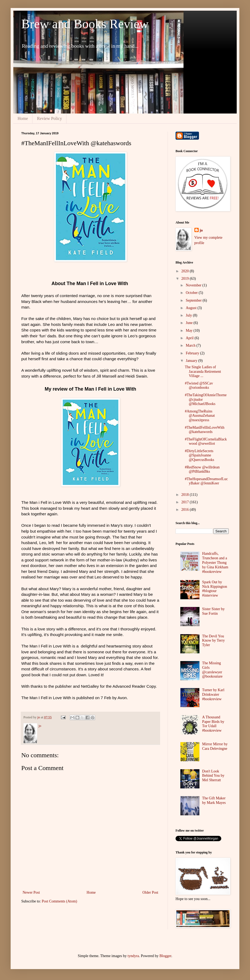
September (194, 300)
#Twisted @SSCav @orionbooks (199, 386)
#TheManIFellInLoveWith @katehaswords (205, 430)
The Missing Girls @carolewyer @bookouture (212, 670)
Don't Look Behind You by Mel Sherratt (213, 776)
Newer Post (31, 892)
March (191, 345)
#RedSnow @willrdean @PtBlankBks (202, 469)
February (193, 353)
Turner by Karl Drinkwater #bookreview (213, 694)
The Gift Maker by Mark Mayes (214, 800)
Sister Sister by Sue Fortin (213, 611)
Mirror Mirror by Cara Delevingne (215, 746)
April (190, 338)
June (189, 323)
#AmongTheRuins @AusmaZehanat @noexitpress (200, 416)
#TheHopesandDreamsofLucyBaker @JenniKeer (206, 481)
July (189, 315)
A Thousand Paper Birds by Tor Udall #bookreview (213, 724)
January (192, 361)
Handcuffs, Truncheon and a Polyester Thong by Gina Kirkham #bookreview (215, 562)
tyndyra (133, 956)
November (194, 285)
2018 (186, 495)
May (189, 331)
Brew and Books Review (85, 24)
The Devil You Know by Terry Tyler (213, 641)
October (192, 293)
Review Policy (49, 118)
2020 (186, 271)
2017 (186, 502)
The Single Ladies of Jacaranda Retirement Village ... (203, 372)
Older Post (151, 892)
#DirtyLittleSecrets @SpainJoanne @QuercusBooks (199, 455)
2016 (186, 510)
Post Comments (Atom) (59, 901)
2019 (186, 279)
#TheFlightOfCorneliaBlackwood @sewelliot (206, 442)
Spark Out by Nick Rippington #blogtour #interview (215, 589)
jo (201, 230)
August (191, 308)
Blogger (165, 956)
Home (23, 118)
